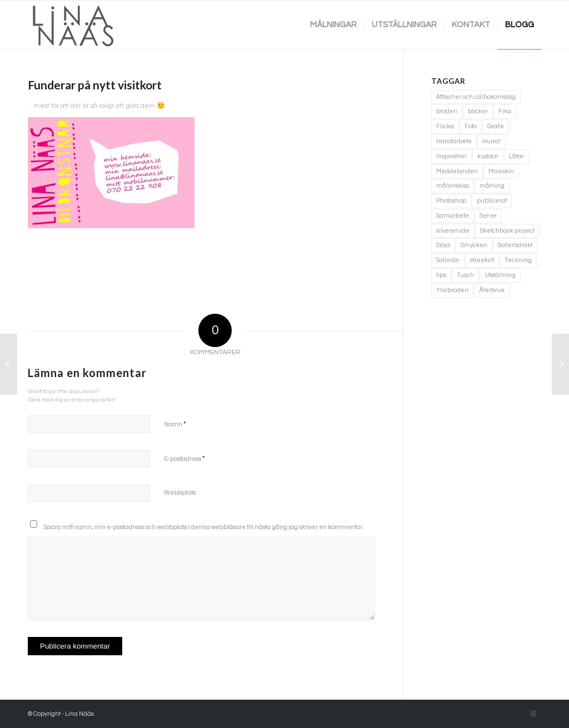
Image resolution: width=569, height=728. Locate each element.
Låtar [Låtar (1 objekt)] (516, 156)
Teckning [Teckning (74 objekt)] (518, 260)
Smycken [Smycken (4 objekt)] (474, 245)
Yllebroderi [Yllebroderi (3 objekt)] (452, 290)
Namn (175, 424)
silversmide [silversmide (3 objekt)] (453, 231)
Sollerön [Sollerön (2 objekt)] (448, 260)
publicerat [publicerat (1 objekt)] (492, 201)
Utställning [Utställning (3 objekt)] (500, 275)
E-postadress (184, 459)
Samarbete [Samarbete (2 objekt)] (453, 216)
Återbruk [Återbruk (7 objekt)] (492, 290)
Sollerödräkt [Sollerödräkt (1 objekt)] (515, 245)
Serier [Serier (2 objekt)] (488, 216)
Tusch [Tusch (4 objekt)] (465, 275)
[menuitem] (333, 25)
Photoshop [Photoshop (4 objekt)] (451, 201)
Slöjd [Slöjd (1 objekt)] (443, 245)
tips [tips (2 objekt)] (441, 275)
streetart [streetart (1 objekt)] (482, 260)
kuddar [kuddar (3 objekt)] (488, 156)
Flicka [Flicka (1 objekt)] (445, 126)
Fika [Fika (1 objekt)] (505, 111)
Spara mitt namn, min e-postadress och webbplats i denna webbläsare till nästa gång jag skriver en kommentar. (203, 527)
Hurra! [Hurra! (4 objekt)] (491, 141)
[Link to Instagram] (533, 714)
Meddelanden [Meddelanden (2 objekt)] (457, 171)
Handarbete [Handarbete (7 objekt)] (454, 141)
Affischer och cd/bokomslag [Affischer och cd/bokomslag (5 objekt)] (476, 97)
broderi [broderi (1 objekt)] (447, 111)
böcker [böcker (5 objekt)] (478, 111)
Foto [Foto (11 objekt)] (471, 126)
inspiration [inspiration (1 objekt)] (451, 156)
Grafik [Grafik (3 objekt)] (496, 126)
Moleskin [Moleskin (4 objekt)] (501, 171)
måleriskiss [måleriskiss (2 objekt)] (453, 186)
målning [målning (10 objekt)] (492, 186)
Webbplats (180, 493)
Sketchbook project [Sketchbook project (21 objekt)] (507, 231)
